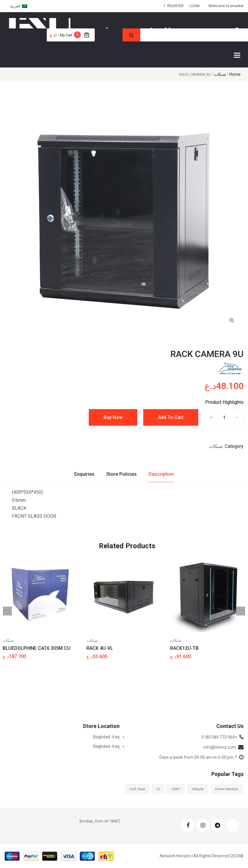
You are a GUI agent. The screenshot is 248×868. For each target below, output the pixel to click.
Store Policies (121, 474)
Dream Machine (227, 789)
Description (161, 474)
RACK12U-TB (184, 648)
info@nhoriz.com (220, 747)
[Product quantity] (224, 417)
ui (158, 789)
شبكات (220, 74)
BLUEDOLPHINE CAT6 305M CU (37, 648)
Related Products (127, 546)
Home (235, 74)
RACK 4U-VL (100, 648)
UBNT (176, 789)
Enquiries (84, 474)
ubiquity (198, 789)
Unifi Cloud (137, 789)
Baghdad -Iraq (106, 737)
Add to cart (171, 417)
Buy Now (113, 417)
